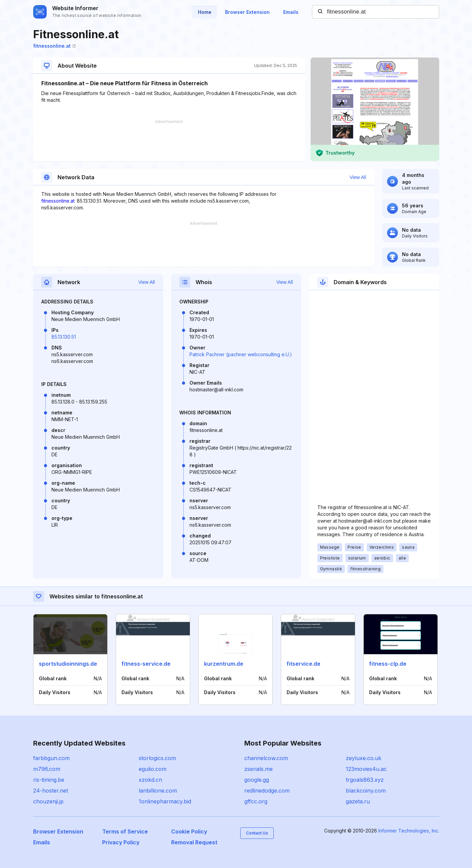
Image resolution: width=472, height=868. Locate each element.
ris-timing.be (49, 780)
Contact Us (257, 833)
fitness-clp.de (388, 664)
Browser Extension (247, 12)
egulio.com (153, 769)
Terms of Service (125, 831)
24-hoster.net (51, 791)
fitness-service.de (146, 664)
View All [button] (358, 177)
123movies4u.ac (366, 769)
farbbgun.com (51, 758)
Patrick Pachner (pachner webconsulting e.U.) (241, 354)
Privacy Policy (121, 842)
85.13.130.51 (64, 337)
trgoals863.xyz (365, 780)
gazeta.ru (358, 801)
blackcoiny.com (366, 791)
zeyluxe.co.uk (364, 758)
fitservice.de (304, 664)
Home (205, 12)
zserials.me (259, 769)
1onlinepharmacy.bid (165, 801)
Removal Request (194, 842)
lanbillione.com (158, 791)
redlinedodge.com (267, 791)
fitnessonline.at (54, 46)
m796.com (47, 769)
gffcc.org (256, 801)
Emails (291, 12)
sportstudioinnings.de (68, 664)
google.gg (257, 780)
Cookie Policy (189, 831)
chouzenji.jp (48, 801)
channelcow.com (266, 758)
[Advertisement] (169, 140)
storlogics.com (157, 758)
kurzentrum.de (224, 664)
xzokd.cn (150, 780)
